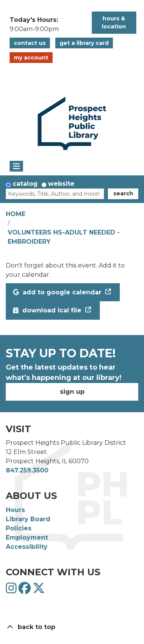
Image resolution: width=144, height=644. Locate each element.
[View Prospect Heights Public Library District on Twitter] (39, 590)
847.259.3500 (27, 470)
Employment (27, 537)
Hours (15, 510)
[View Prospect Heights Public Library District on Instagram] (12, 590)
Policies (19, 528)
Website (61, 184)
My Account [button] (31, 58)
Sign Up (72, 392)
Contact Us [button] (30, 43)
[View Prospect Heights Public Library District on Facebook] (26, 590)
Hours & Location (114, 22)
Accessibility (27, 547)
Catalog (25, 184)
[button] (47, 25)
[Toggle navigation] (16, 166)
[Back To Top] (72, 627)
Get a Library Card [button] (84, 43)
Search (123, 193)
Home (16, 214)
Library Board (28, 519)
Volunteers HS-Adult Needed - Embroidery (64, 237)
